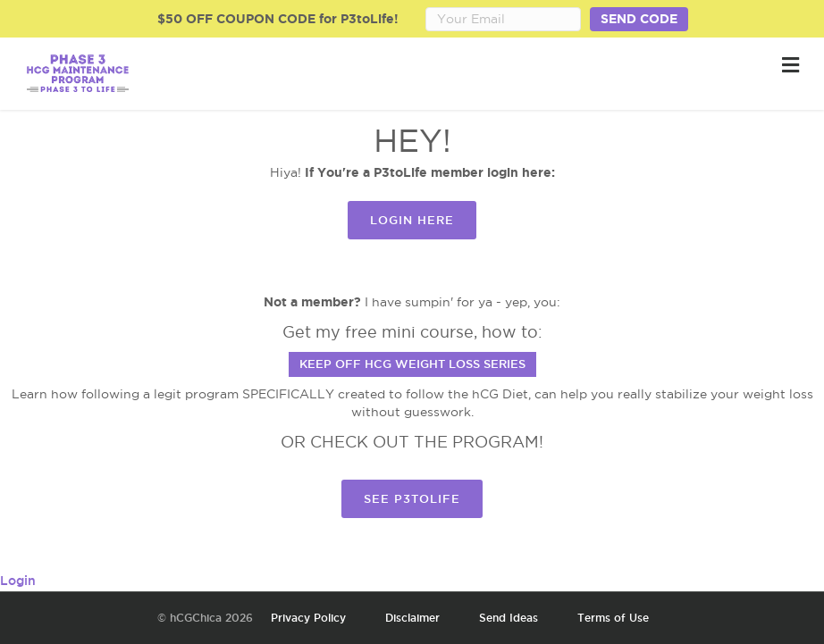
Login (18, 581)
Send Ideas (509, 618)
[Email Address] (503, 19)
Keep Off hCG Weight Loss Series (412, 364)
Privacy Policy (308, 618)
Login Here (412, 220)
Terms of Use (613, 618)
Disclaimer (412, 618)
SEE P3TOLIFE (412, 498)
